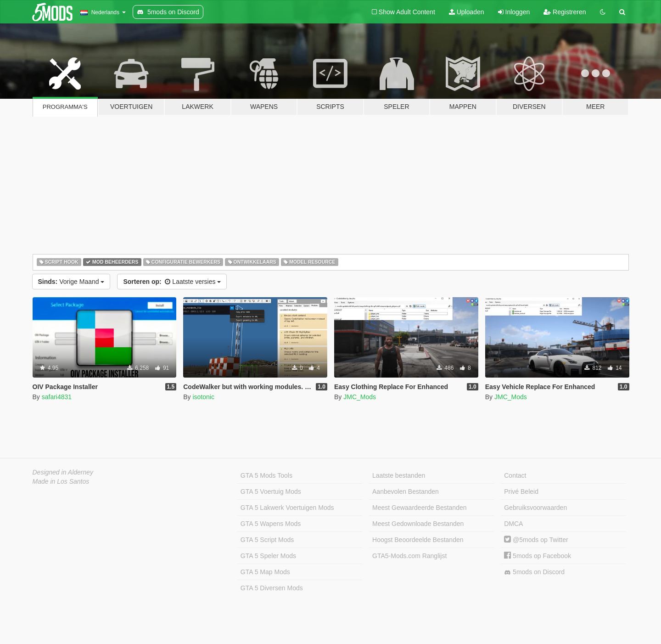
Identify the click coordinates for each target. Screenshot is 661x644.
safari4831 (57, 397)
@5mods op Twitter (536, 540)
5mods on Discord (534, 572)
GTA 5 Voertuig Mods (271, 491)
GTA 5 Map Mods (265, 572)
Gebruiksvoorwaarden (535, 508)
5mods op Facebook (538, 556)
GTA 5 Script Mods (267, 540)
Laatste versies (172, 282)
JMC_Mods (360, 397)
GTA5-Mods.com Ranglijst (409, 556)
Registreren (565, 12)
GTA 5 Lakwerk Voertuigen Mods (287, 508)
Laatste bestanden (399, 475)
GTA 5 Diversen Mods (272, 588)
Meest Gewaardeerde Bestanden (419, 508)
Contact (515, 475)
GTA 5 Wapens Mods (271, 524)
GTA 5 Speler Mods (268, 556)
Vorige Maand (71, 282)
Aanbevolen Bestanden (406, 491)
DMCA (513, 524)
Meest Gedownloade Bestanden (418, 524)
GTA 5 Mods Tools (266, 475)
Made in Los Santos (61, 481)
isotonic (203, 397)
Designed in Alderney (63, 472)
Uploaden (467, 12)
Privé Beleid (521, 491)
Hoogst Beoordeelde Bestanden (418, 540)
